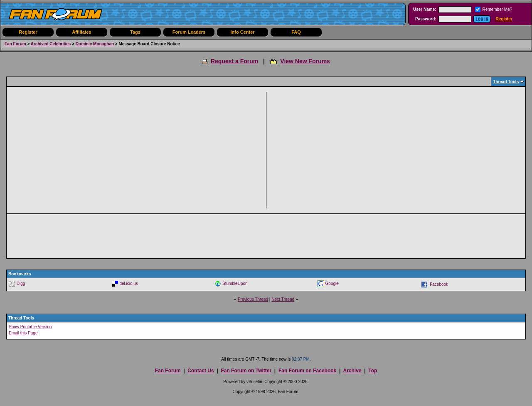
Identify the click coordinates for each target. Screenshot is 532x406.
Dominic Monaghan (95, 44)
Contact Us (201, 371)
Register (504, 19)
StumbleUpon (235, 283)
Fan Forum (15, 44)
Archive (352, 371)
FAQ (296, 32)
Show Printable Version (30, 327)
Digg (21, 283)
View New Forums (305, 61)
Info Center (242, 32)
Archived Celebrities (51, 44)
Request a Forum (234, 61)
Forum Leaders (189, 32)
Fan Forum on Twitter (246, 371)
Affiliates (81, 32)
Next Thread (283, 299)
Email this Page (23, 333)
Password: (426, 19)
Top (373, 371)
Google (332, 283)
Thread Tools (506, 82)
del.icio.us (128, 283)
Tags (135, 32)
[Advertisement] (139, 150)
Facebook (439, 284)
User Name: (425, 9)
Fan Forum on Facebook (307, 371)
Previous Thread (253, 299)
